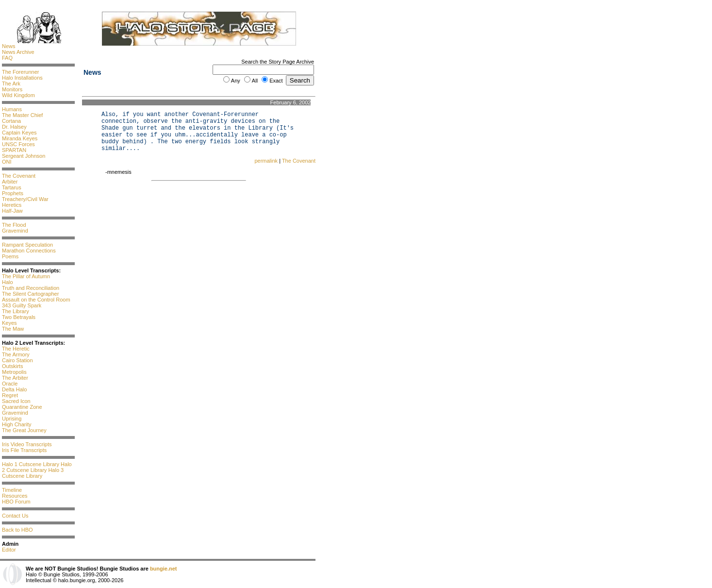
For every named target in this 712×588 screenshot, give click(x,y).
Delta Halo (14, 389)
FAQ (7, 58)
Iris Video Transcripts (27, 444)
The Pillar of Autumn (26, 276)
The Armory (16, 354)
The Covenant (19, 176)
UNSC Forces (18, 144)
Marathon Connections (29, 251)
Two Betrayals (19, 317)
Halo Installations (22, 78)
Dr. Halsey (14, 127)
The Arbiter (15, 378)
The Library (16, 311)
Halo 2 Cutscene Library (37, 467)
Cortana (11, 121)
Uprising (12, 419)
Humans (12, 109)
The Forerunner (20, 72)
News (9, 46)
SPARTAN (14, 150)
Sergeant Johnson (24, 156)
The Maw (13, 329)
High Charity (17, 424)
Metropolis (14, 372)
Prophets (13, 193)
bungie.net (164, 569)
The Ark (11, 84)
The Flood (14, 225)
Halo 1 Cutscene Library (31, 464)
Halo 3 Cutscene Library (33, 473)
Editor (9, 550)
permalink (266, 161)
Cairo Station (17, 360)
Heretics (12, 205)
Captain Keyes (19, 133)
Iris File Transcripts (24, 450)
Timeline (12, 490)
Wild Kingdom (18, 95)
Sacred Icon (16, 401)
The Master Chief (22, 115)
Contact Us (15, 516)
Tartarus (12, 187)
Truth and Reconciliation (31, 288)
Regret (10, 395)
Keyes (9, 323)
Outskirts (12, 366)
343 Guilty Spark (22, 305)
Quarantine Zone (22, 407)
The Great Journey (24, 430)
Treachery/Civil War (25, 199)
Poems (10, 256)
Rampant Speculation (27, 245)
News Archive (18, 52)
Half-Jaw (12, 211)
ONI (7, 162)
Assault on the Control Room (36, 300)
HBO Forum (16, 502)
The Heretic (16, 349)
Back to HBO (17, 530)
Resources (15, 496)
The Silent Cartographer (30, 294)
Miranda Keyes (20, 138)
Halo (8, 282)
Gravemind (15, 231)
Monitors (12, 89)
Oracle (10, 384)
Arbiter (10, 182)
